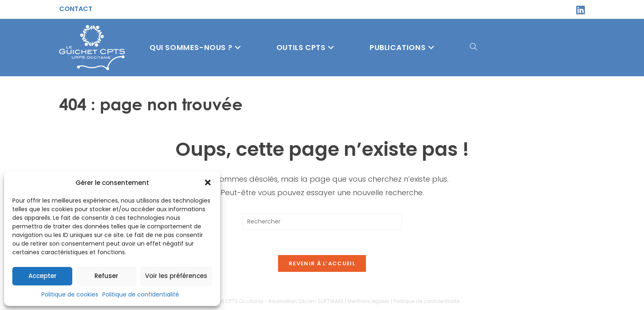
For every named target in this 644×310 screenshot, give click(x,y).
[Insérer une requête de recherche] (322, 222)
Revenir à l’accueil (322, 263)
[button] (208, 182)
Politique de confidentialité (141, 294)
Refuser (106, 276)
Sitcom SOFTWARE (321, 301)
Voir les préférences (176, 276)
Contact (76, 9)
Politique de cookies (70, 294)
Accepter (43, 276)
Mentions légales (369, 301)
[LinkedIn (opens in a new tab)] (579, 10)
